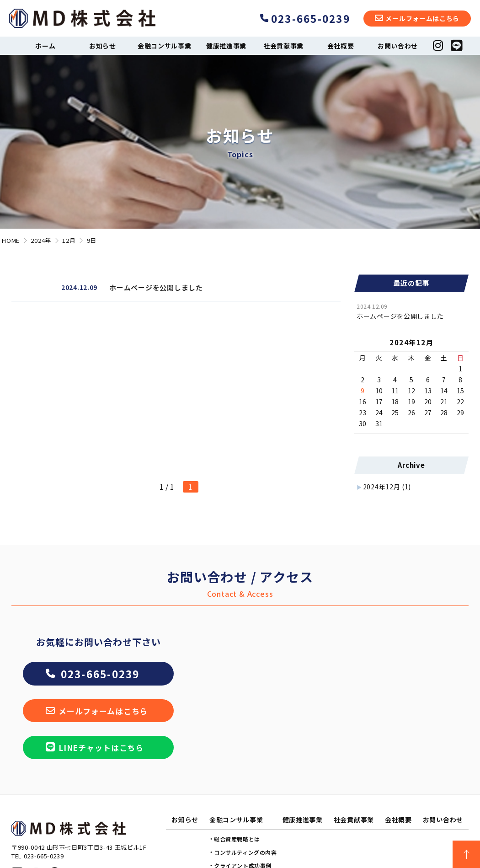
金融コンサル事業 (165, 46)
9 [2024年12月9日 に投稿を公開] (363, 391)
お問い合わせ (398, 46)
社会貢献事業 (283, 46)
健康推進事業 (226, 46)
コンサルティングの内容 (245, 852)
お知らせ (103, 46)
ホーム (45, 46)
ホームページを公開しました (400, 316)
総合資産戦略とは (237, 839)
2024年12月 (387, 487)
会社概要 (341, 46)
